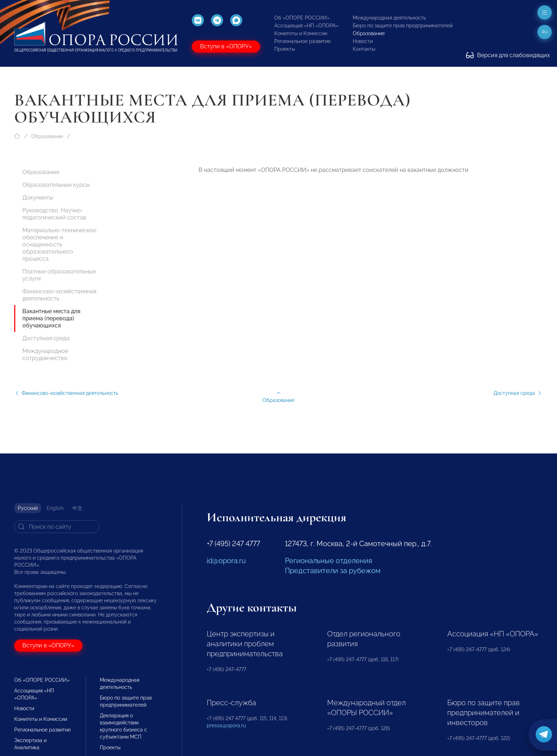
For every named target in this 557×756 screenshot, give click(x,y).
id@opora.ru (226, 561)
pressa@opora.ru (226, 725)
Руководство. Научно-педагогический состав (54, 214)
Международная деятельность (389, 18)
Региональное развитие (302, 41)
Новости (363, 41)
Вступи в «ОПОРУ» (226, 46)
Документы (38, 198)
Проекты (285, 49)
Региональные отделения (328, 561)
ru (545, 32)
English (55, 508)
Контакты (364, 49)
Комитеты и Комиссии (301, 33)
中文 (77, 508)
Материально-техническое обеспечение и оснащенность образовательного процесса (59, 244)
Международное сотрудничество (45, 355)
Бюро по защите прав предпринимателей (403, 26)
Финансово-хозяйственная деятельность (59, 295)
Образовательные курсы (56, 185)
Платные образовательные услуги (59, 275)
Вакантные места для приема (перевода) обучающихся (51, 318)
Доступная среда (46, 338)
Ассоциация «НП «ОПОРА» (306, 26)
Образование (369, 33)
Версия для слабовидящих (508, 55)
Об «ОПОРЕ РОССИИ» (302, 18)
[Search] (57, 527)
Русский (28, 508)
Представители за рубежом (333, 571)
